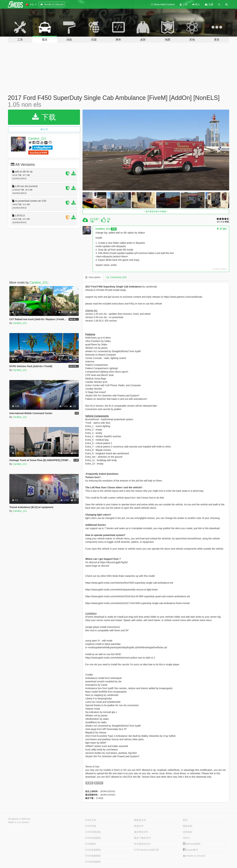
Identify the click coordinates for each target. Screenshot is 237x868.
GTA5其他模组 (93, 862)
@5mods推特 (192, 844)
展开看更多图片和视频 (156, 212)
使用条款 (188, 832)
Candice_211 (37, 139)
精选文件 (139, 826)
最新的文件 (140, 820)
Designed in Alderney (19, 819)
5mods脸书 (190, 850)
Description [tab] (93, 277)
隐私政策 (188, 826)
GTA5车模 (91, 826)
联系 (185, 820)
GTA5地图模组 (93, 856)
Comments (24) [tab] (116, 277)
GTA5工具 (91, 820)
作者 (114, 229)
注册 (209, 4)
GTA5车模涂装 (93, 832)
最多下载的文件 (142, 838)
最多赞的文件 (141, 832)
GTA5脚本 (91, 844)
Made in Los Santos (19, 822)
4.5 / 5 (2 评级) (223, 222)
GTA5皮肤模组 (93, 850)
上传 (183, 4)
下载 (44, 117)
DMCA (186, 838)
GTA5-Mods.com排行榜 (147, 850)
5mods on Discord (194, 856)
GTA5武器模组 (93, 838)
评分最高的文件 (142, 844)
